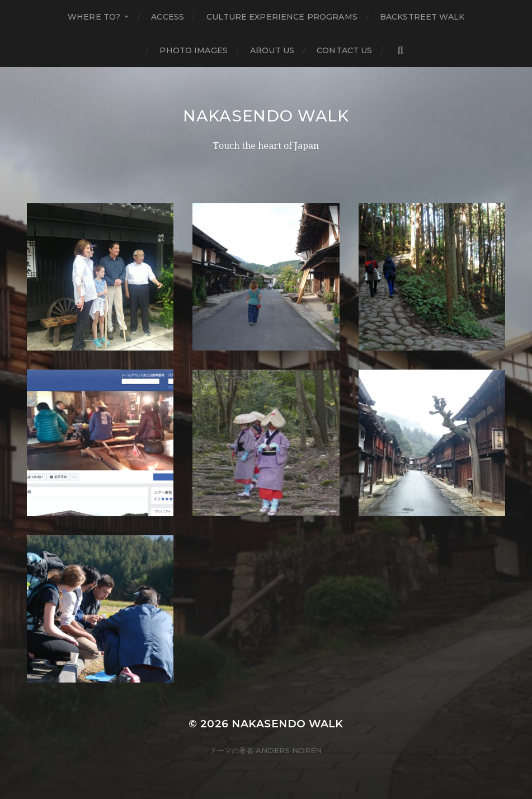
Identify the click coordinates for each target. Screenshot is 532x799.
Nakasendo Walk (266, 116)
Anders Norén (289, 750)
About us (272, 50)
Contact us (344, 50)
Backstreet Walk (422, 17)
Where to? (94, 17)
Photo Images (194, 50)
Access (168, 17)
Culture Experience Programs (282, 17)
